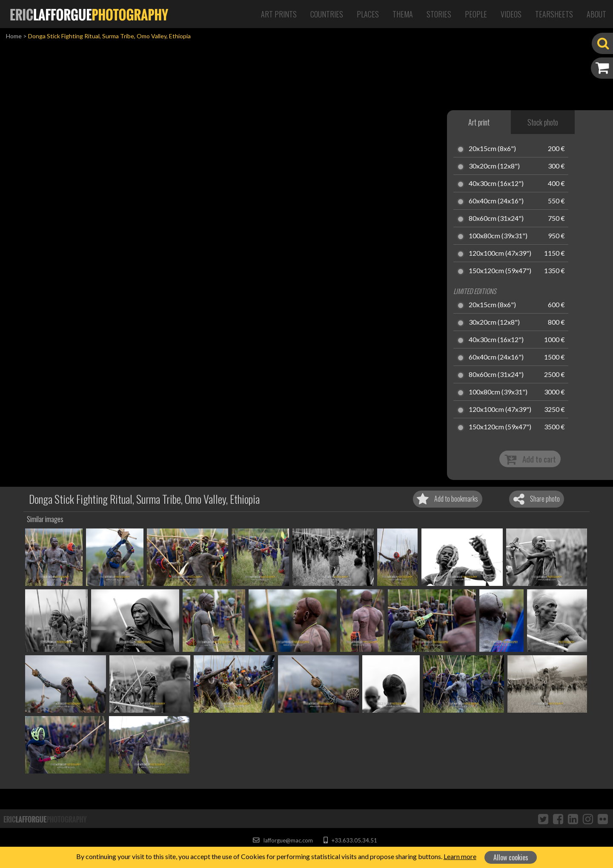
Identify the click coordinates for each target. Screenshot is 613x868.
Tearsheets (554, 14)
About (596, 14)
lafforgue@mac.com (283, 840)
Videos (511, 14)
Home (14, 36)
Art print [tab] (479, 122)
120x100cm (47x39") (500, 254)
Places (368, 14)
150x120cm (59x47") (500, 271)
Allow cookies (511, 857)
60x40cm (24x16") (496, 201)
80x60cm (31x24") (496, 219)
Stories (439, 14)
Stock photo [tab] (543, 122)
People (476, 14)
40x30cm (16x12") (496, 184)
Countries (327, 14)
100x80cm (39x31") (498, 236)
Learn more (460, 856)
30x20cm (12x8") (494, 166)
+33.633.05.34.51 (350, 840)
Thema (403, 14)
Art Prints (279, 14)
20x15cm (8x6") (492, 149)
